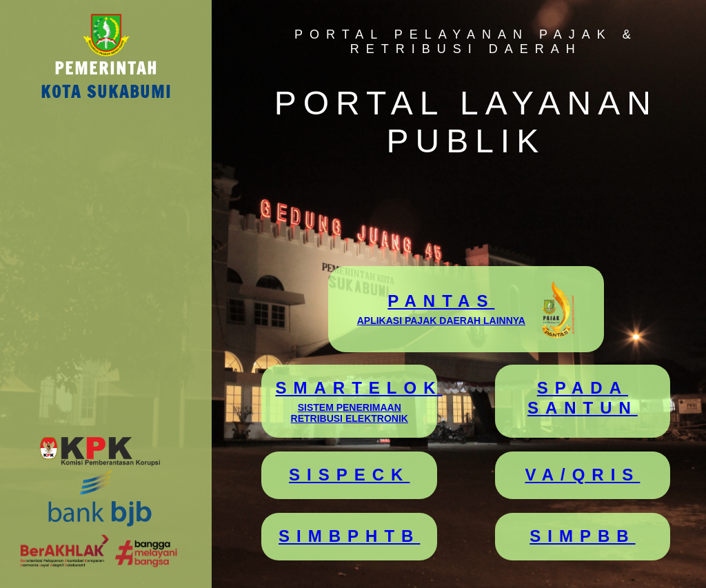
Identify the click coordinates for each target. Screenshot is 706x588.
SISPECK (349, 475)
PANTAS (441, 309)
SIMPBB (582, 536)
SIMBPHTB (349, 536)
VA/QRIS (582, 475)
